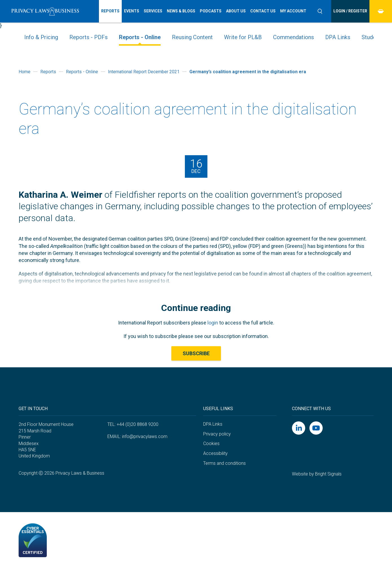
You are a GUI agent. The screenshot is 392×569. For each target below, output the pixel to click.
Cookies (211, 444)
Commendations (294, 37)
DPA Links (338, 37)
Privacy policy (217, 434)
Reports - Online (140, 37)
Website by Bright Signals (317, 474)
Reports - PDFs (88, 37)
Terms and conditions (224, 463)
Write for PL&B (243, 37)
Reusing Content (192, 37)
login (213, 323)
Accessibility (215, 453)
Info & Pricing (41, 37)
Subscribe (196, 353)
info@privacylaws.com (145, 436)
